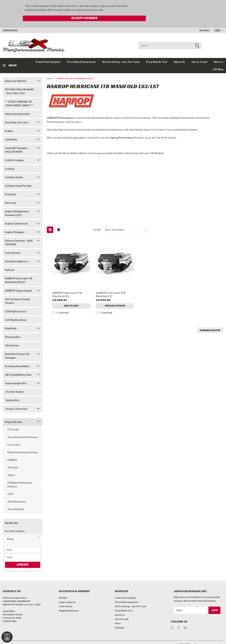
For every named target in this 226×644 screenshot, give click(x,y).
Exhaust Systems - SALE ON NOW (19, 234)
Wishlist (205, 22)
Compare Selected (210, 322)
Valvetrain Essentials (17, 106)
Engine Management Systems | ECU (17, 205)
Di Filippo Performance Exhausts (20, 476)
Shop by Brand (13, 414)
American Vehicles (16, 73)
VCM (10, 486)
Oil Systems (12, 337)
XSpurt (11, 467)
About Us (179, 54)
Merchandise (13, 329)
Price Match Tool (157, 54)
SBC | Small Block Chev (18, 367)
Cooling (10, 161)
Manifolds (11, 320)
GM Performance (17, 493)
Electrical (11, 195)
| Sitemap (41, 638)
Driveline (10, 186)
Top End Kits (12, 392)
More (219, 54)
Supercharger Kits (16, 375)
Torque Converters (16, 401)
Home (50, 70)
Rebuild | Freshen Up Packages (17, 348)
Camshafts (11, 131)
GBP (219, 22)
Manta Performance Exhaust (23, 444)
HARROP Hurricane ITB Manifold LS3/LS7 (19, 272)
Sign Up (72, 594)
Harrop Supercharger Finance (18, 293)
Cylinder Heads (14, 169)
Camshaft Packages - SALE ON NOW (17, 142)
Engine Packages (15, 224)
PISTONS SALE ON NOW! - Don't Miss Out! (20, 83)
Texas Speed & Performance (23, 429)
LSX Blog (218, 61)
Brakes (9, 123)
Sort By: (97, 222)
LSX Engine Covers (16, 303)
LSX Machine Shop (16, 312)
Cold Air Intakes (14, 152)
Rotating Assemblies (17, 358)
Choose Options (115, 298)
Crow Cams (14, 437)
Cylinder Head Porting (18, 178)
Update (23, 556)
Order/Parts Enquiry (125, 590)
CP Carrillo (13, 421)
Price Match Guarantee (81, 54)
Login (62, 594)
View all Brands (16, 501)
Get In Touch (199, 54)
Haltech (10, 262)
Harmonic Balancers (17, 253)
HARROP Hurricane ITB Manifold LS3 (67, 286)
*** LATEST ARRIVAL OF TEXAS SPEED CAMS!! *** (19, 95)
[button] (23, 531)
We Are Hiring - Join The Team (121, 54)
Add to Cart (71, 298)
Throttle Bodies (14, 384)
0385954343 (10, 22)
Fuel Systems (13, 245)
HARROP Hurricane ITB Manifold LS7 (111, 286)
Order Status (66, 598)
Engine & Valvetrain (16, 215)
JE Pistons (13, 459)
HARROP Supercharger (19, 282)
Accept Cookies (166, 8)
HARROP (12, 452)
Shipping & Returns (69, 603)
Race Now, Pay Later (17, 114)
